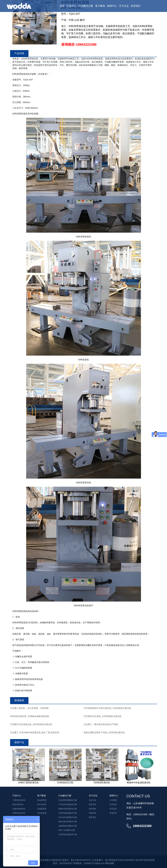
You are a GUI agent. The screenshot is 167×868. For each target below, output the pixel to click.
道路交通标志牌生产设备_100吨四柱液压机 (104, 732)
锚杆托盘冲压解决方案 (68, 822)
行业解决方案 (86, 6)
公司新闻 (113, 800)
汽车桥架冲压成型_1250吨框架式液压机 (103, 716)
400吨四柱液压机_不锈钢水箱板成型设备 (30, 716)
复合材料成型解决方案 (68, 800)
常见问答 (113, 809)
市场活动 (113, 813)
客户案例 (100, 6)
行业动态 (113, 804)
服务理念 (92, 817)
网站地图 (110, 863)
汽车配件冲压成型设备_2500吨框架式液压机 (31, 724)
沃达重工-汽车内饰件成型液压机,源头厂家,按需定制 (35, 732)
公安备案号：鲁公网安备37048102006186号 (114, 860)
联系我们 (136, 6)
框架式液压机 (18, 804)
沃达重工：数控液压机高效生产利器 (101, 724)
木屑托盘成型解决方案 (68, 834)
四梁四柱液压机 (19, 813)
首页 (62, 6)
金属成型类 (42, 809)
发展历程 (92, 813)
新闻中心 (112, 6)
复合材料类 (42, 800)
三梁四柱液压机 (19, 800)
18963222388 (86, 44)
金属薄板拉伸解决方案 (68, 826)
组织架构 (92, 809)
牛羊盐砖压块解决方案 (68, 804)
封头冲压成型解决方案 (68, 817)
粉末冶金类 (42, 804)
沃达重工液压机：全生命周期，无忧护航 (29, 708)
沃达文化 (92, 800)
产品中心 (71, 6)
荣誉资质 (92, 804)
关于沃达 (124, 6)
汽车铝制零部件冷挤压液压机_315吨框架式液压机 (107, 708)
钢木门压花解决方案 (67, 830)
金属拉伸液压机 (19, 809)
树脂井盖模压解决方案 (68, 809)
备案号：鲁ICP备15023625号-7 (77, 860)
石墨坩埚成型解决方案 (68, 813)
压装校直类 (42, 813)
